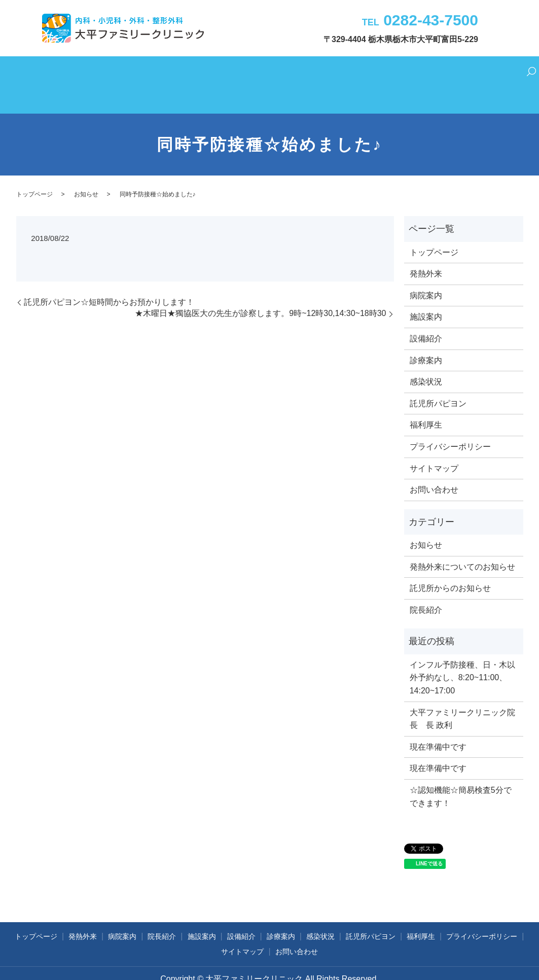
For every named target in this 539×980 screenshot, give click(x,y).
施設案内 (209, 72)
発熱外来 (95, 72)
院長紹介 (171, 72)
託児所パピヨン (373, 72)
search (503, 72)
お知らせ (86, 168)
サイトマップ (434, 442)
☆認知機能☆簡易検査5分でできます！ (461, 770)
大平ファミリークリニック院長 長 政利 (462, 693)
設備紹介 (247, 72)
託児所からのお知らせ (450, 562)
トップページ (50, 72)
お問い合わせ (467, 72)
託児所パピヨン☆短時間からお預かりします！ (109, 276)
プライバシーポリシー (450, 420)
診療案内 (286, 72)
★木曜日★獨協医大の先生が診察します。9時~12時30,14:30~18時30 (260, 287)
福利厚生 (421, 72)
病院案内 (133, 72)
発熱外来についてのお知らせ (462, 540)
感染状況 (324, 72)
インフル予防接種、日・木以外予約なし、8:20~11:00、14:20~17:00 (462, 651)
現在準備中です (438, 721)
